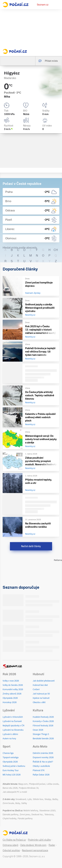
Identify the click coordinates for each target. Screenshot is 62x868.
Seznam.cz (43, 5)
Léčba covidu (53, 784)
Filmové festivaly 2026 (43, 726)
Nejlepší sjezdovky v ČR (13, 726)
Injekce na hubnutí (41, 698)
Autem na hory (9, 739)
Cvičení (36, 689)
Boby (18, 803)
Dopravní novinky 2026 (43, 757)
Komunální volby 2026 (13, 689)
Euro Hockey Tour (11, 770)
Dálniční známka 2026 (43, 753)
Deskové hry (37, 815)
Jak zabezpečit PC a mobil (15, 792)
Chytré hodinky (10, 819)
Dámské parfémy (10, 815)
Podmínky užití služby (39, 840)
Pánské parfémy (25, 819)
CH (56, 250)
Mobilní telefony (31, 811)
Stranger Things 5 (41, 734)
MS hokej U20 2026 (12, 775)
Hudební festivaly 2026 (43, 717)
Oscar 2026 (38, 730)
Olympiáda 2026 (10, 698)
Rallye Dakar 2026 (41, 775)
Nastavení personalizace (35, 850)
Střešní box (38, 799)
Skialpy (48, 799)
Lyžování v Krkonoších (13, 717)
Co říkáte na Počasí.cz (14, 840)
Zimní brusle (8, 803)
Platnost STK (39, 770)
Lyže (29, 799)
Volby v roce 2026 (11, 681)
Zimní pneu (25, 815)
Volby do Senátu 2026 (13, 685)
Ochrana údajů (10, 845)
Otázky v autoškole (41, 766)
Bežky (55, 799)
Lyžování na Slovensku (13, 730)
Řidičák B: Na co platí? (43, 762)
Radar (52, 845)
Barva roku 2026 (10, 788)
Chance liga (8, 753)
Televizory (49, 815)
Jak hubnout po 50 (41, 694)
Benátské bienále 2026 (43, 739)
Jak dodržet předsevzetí (44, 681)
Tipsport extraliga (11, 757)
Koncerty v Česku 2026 (43, 721)
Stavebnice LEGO (47, 811)
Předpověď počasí (37, 784)
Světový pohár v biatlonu (14, 766)
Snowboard (21, 799)
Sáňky (24, 803)
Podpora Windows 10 (29, 788)
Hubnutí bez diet (40, 685)
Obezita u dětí (39, 702)
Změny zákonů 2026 (12, 694)
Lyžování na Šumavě (12, 721)
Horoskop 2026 (10, 702)
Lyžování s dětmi (10, 734)
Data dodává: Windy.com (33, 845)
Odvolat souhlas (11, 850)
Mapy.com (23, 784)
